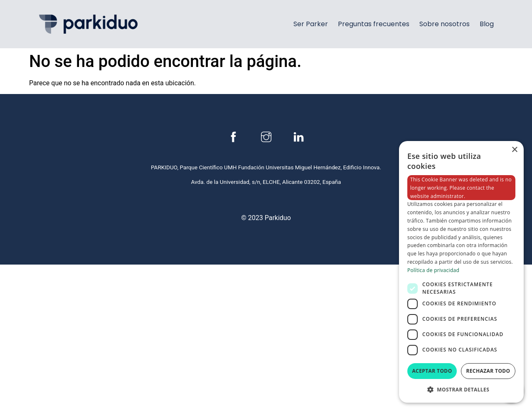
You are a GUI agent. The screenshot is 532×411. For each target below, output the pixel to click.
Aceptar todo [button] (432, 371)
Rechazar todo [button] (488, 371)
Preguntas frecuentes (374, 24)
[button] (461, 389)
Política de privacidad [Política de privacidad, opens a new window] (433, 270)
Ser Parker (311, 24)
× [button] (514, 150)
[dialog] (461, 272)
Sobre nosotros (445, 24)
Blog (487, 24)
